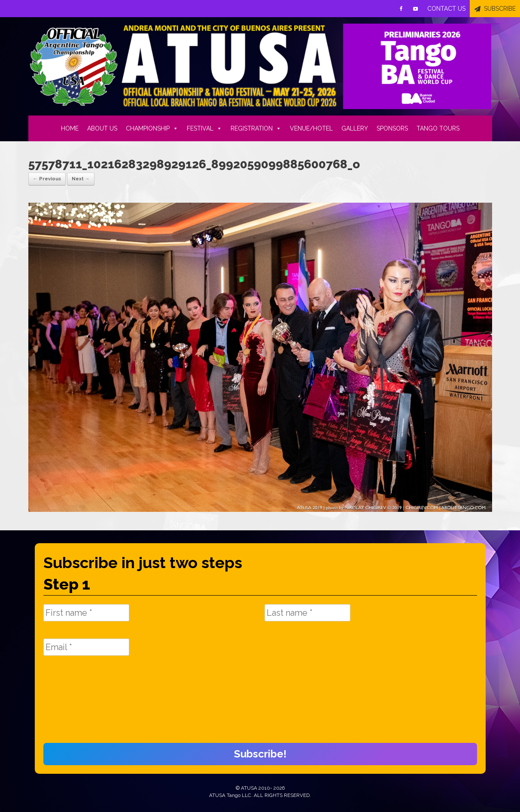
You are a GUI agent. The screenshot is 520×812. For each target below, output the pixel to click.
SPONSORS (392, 128)
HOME (70, 128)
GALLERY (355, 128)
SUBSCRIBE (500, 9)
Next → (81, 179)
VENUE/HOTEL (311, 128)
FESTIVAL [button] (204, 128)
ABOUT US (102, 128)
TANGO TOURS (438, 128)
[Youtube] (416, 9)
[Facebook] (401, 9)
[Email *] (86, 647)
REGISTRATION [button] (256, 128)
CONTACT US (446, 9)
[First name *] (86, 613)
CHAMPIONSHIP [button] (152, 128)
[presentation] (79, 704)
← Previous (47, 179)
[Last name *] (307, 613)
